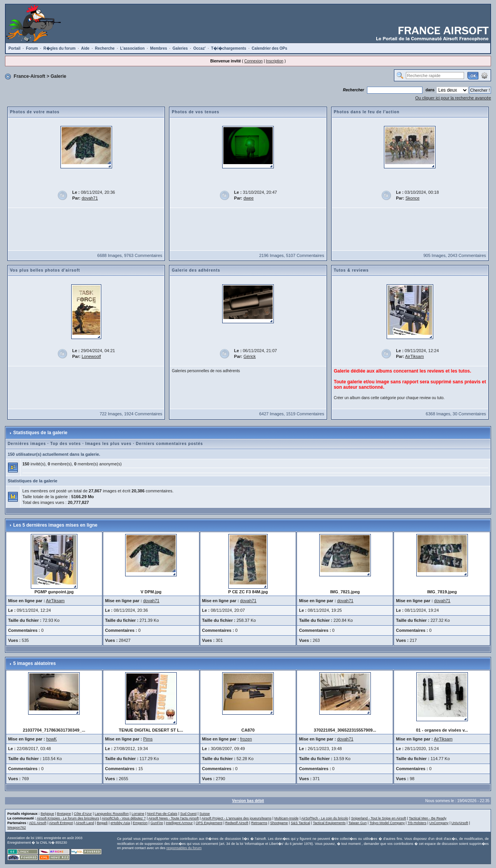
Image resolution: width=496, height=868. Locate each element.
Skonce (413, 198)
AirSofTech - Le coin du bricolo (325, 818)
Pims (148, 739)
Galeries (180, 48)
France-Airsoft (30, 76)
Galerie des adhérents (196, 270)
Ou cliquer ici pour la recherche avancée (453, 98)
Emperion (140, 823)
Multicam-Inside (286, 818)
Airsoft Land (85, 823)
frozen (246, 739)
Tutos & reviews (351, 270)
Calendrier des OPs (270, 48)
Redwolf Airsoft (237, 823)
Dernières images (27, 444)
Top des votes (66, 444)
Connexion (253, 61)
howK (52, 739)
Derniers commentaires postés (169, 444)
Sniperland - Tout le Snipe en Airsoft (379, 818)
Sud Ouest (189, 814)
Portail (14, 48)
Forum (32, 48)
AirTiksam (414, 356)
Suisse (205, 814)
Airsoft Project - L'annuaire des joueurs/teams (236, 818)
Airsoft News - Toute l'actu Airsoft (173, 818)
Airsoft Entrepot (61, 823)
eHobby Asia (120, 823)
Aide (85, 48)
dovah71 (90, 198)
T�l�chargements (229, 48)
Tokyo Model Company (387, 823)
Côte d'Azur (83, 814)
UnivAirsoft (460, 823)
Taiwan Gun (358, 823)
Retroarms (259, 823)
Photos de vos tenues (195, 112)
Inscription (275, 61)
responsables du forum (184, 848)
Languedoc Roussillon (112, 814)
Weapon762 (17, 828)
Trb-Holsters (417, 823)
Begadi (102, 823)
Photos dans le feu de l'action (367, 112)
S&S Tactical (300, 823)
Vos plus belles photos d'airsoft (45, 270)
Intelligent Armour (179, 823)
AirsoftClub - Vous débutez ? (124, 818)
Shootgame (279, 823)
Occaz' (199, 48)
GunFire (157, 823)
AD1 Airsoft (38, 823)
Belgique (47, 814)
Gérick (250, 356)
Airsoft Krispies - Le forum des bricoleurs (68, 818)
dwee (248, 198)
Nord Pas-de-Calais (162, 814)
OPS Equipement (209, 823)
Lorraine (138, 814)
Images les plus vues (108, 444)
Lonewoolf (91, 356)
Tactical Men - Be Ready (428, 818)
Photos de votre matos (35, 112)
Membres (159, 48)
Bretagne (64, 814)
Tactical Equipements (329, 823)
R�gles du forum (59, 48)
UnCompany (439, 823)
